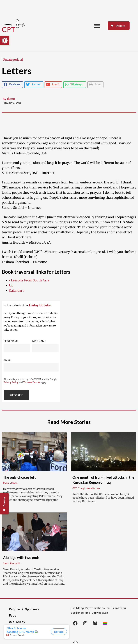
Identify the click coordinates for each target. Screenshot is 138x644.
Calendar (17, 291)
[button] (5, 41)
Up (11, 285)
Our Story (17, 622)
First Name (11, 341)
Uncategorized (13, 60)
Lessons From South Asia (29, 280)
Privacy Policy (11, 382)
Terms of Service (32, 382)
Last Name (39, 341)
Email (7, 360)
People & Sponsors (24, 609)
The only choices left (19, 477)
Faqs (13, 615)
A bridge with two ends (21, 557)
